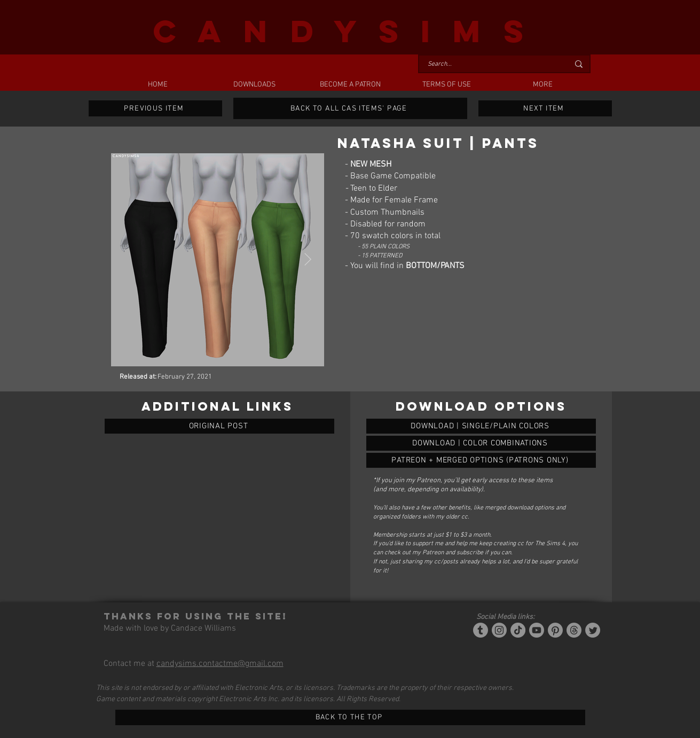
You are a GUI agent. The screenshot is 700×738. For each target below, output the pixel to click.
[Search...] (490, 64)
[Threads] (574, 630)
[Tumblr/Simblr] (481, 630)
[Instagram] (499, 630)
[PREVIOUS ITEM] (155, 108)
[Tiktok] (518, 630)
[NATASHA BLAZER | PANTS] (481, 426)
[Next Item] (308, 260)
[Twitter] (593, 630)
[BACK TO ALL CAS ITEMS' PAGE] (350, 108)
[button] (254, 85)
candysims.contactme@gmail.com (220, 664)
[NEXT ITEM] (545, 108)
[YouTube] (537, 630)
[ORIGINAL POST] (219, 426)
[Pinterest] (555, 630)
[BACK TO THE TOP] (350, 717)
